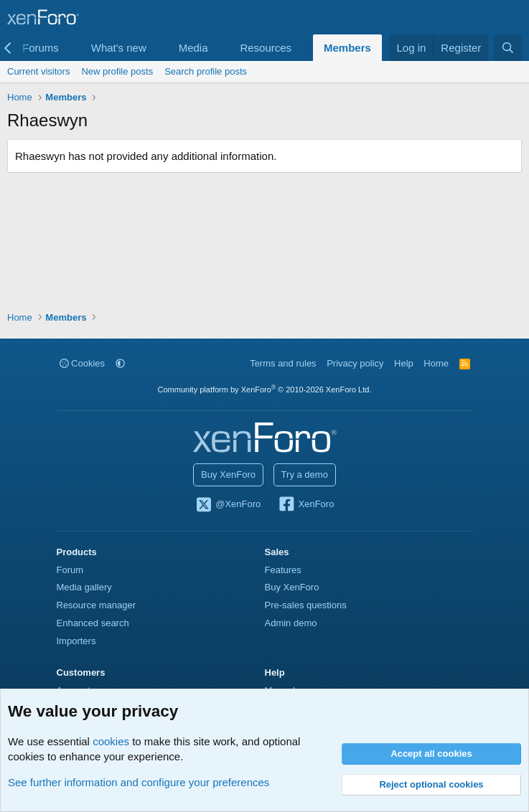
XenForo (306, 505)
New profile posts (117, 71)
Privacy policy (355, 363)
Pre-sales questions (306, 605)
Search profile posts (206, 71)
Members (347, 48)
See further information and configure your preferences (139, 782)
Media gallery (84, 587)
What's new (119, 48)
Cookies (83, 363)
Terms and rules (283, 363)
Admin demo (291, 623)
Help (404, 363)
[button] (70, 48)
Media (193, 48)
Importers (76, 641)
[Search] (508, 48)
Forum (70, 570)
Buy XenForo (228, 475)
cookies (111, 741)
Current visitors (38, 71)
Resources (266, 48)
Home (436, 363)
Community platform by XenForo (265, 390)
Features (283, 570)
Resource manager (97, 605)
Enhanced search (93, 623)
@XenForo (228, 505)
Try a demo (305, 475)
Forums (41, 48)
